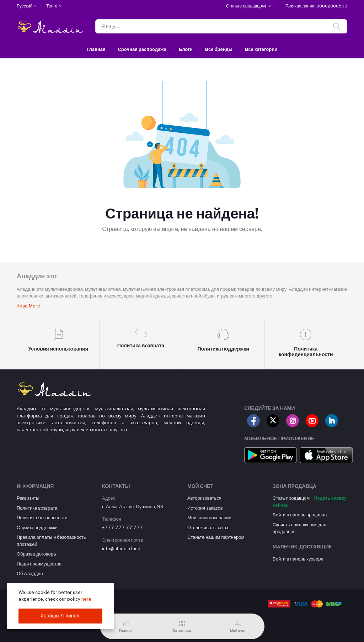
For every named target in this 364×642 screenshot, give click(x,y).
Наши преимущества (39, 564)
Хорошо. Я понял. (61, 616)
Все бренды (219, 49)
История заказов (205, 508)
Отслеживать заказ (208, 528)
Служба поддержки (37, 528)
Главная (96, 49)
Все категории (261, 49)
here (86, 599)
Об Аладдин (30, 573)
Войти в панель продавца (300, 515)
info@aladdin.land (121, 549)
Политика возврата (37, 508)
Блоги (186, 49)
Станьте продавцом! (246, 6)
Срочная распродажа (142, 49)
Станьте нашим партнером (216, 537)
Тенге (52, 6)
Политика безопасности (42, 518)
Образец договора (36, 554)
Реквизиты (28, 498)
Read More (28, 306)
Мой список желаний (209, 518)
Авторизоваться (204, 498)
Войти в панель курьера (298, 559)
